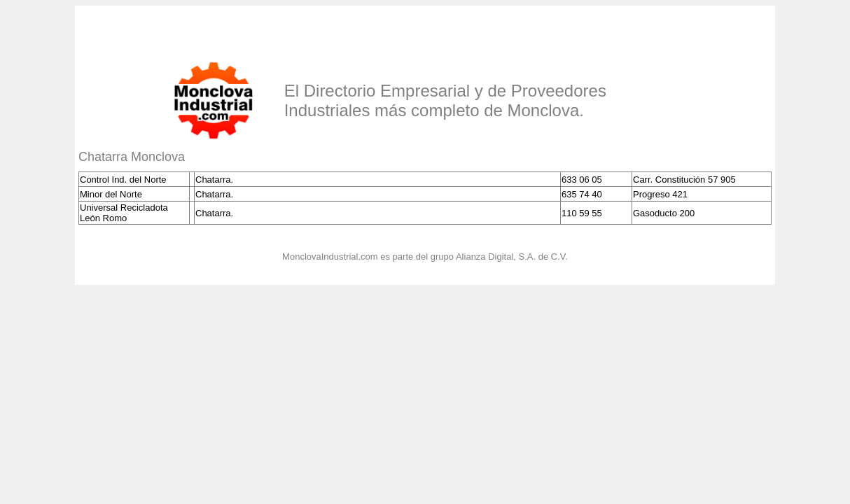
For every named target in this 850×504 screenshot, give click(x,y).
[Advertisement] (242, 30)
